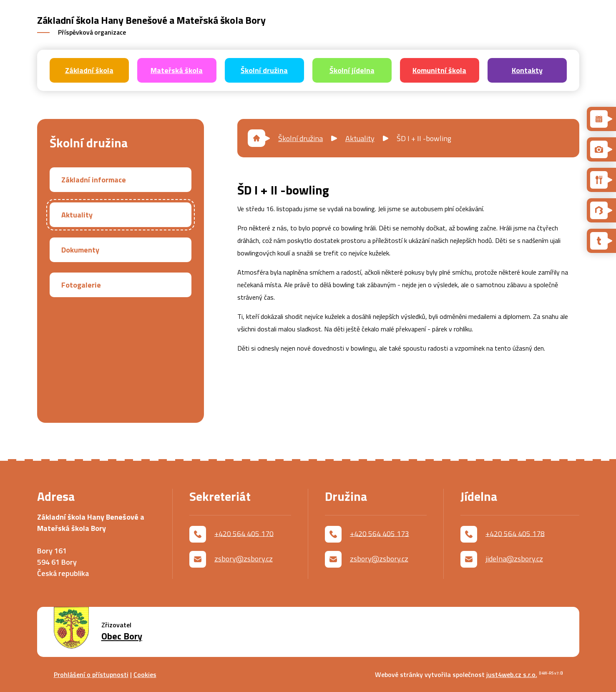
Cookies (145, 674)
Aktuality (360, 138)
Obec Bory (122, 636)
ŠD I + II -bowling (424, 138)
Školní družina (300, 138)
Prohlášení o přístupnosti (91, 674)
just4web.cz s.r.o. (512, 674)
